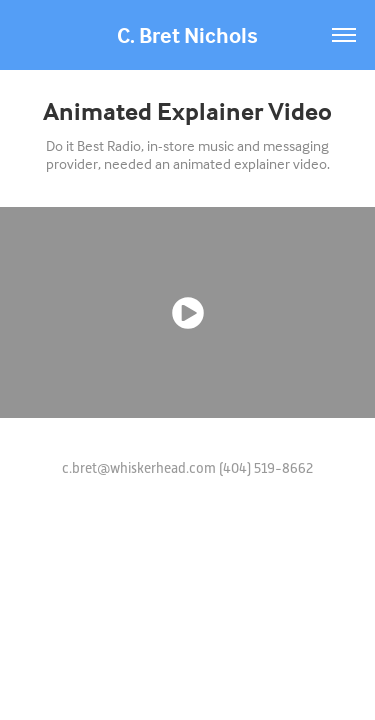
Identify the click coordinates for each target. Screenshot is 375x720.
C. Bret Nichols (187, 35)
